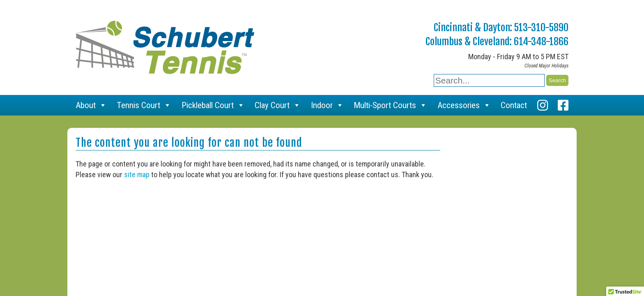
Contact (514, 105)
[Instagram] (543, 105)
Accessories (464, 105)
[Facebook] (563, 105)
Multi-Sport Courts (390, 105)
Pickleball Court (213, 105)
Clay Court (278, 105)
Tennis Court (144, 105)
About (91, 105)
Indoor (327, 105)
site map (137, 175)
